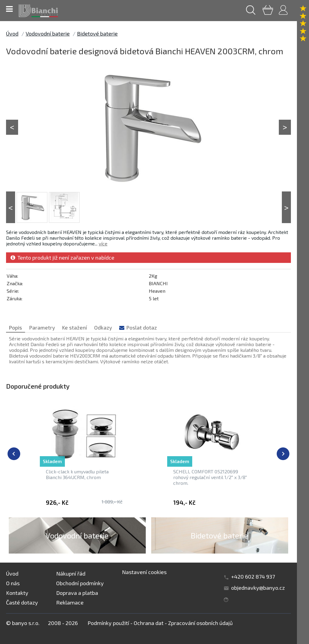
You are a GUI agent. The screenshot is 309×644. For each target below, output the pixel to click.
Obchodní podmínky (80, 583)
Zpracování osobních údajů (200, 623)
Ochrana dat (149, 623)
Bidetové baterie (97, 33)
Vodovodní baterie (48, 33)
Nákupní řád (71, 573)
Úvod (12, 33)
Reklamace (70, 602)
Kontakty (17, 593)
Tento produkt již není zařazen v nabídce (62, 257)
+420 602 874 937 (253, 576)
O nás (13, 583)
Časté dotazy (22, 602)
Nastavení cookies (144, 572)
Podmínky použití (108, 623)
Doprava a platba (77, 593)
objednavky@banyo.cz (258, 588)
